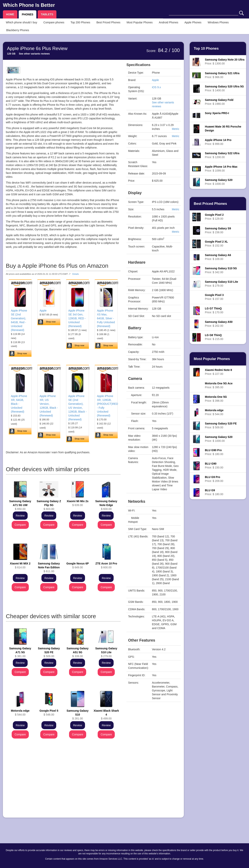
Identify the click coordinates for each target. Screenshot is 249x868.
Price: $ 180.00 (214, 452)
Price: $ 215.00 (214, 337)
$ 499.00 (106, 715)
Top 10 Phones (206, 48)
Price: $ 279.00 (221, 284)
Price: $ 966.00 (222, 75)
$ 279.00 (106, 652)
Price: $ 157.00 (214, 297)
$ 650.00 (20, 505)
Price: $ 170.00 (214, 310)
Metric (175, 129)
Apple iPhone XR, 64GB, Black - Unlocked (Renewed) (19, 404)
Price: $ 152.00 (216, 244)
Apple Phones (193, 22)
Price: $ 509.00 (221, 425)
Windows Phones (218, 22)
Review (20, 516)
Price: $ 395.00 (219, 385)
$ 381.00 (20, 652)
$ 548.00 (49, 713)
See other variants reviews (34, 54)
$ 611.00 (49, 567)
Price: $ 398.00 (216, 399)
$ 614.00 (20, 565)
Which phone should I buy (21, 22)
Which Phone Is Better (29, 5)
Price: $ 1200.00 (222, 155)
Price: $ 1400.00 (224, 88)
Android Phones (169, 22)
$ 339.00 (78, 652)
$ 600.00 (106, 505)
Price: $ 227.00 (218, 372)
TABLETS (47, 14)
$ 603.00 (49, 505)
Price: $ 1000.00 (219, 182)
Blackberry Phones (18, 30)
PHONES (28, 14)
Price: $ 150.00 (214, 466)
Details (75, 274)
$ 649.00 (78, 565)
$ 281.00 (78, 715)
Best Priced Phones (108, 22)
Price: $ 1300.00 (225, 62)
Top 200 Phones (80, 22)
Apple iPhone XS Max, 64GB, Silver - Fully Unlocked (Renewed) (106, 318)
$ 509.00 (49, 652)
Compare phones (54, 22)
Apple (43, 311)
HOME (10, 14)
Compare (20, 525)
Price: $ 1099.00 (221, 169)
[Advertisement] (63, 787)
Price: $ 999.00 (218, 142)
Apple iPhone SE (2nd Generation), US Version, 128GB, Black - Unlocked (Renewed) (77, 408)
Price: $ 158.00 (218, 230)
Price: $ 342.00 (221, 270)
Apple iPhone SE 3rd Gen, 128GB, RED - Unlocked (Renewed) (77, 318)
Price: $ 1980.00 (219, 102)
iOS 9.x (156, 87)
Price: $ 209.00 (214, 479)
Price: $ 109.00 (218, 257)
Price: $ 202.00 (219, 324)
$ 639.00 (78, 503)
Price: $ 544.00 (214, 412)
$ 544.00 (20, 713)
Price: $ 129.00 (214, 217)
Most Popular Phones (140, 22)
